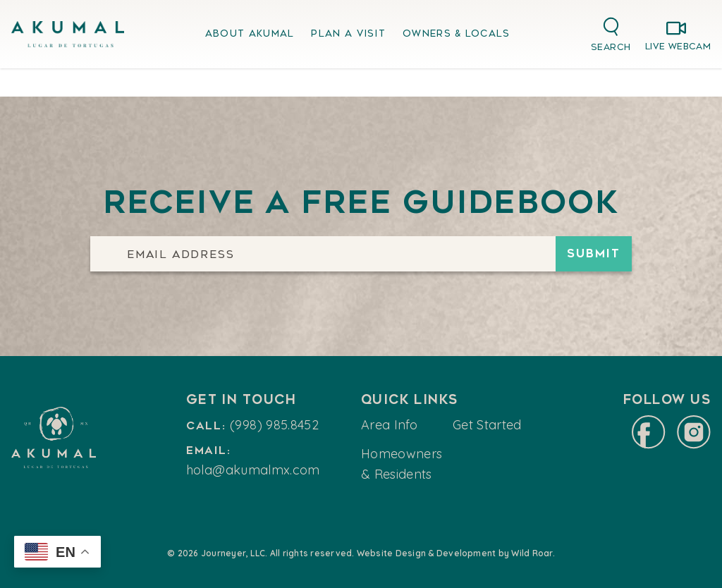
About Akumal (250, 33)
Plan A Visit (348, 33)
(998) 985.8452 (274, 425)
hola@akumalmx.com (253, 470)
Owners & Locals (457, 33)
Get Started (487, 425)
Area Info (389, 425)
